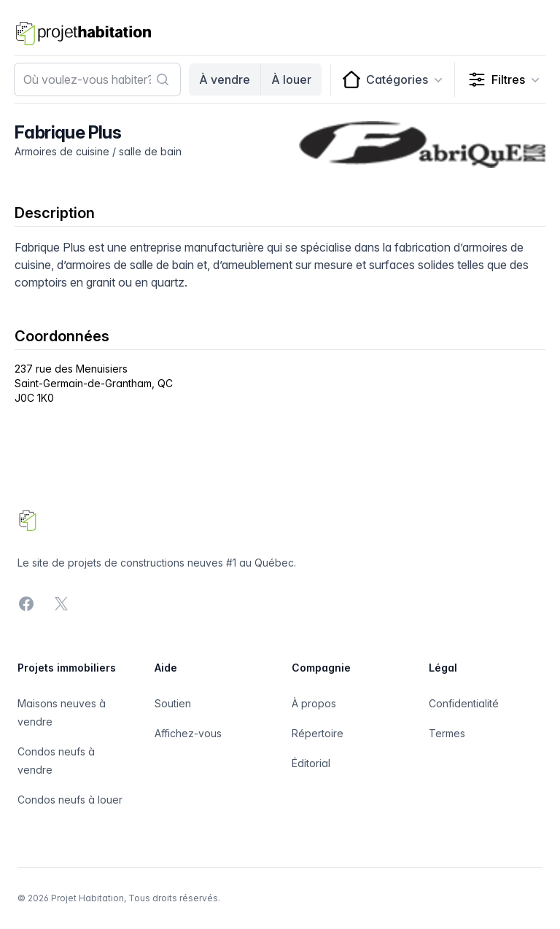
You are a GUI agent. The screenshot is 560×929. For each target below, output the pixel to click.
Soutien (173, 703)
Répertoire (318, 733)
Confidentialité (464, 703)
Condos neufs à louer (70, 800)
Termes (447, 733)
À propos (314, 703)
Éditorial (311, 763)
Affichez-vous (188, 733)
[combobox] (97, 79)
